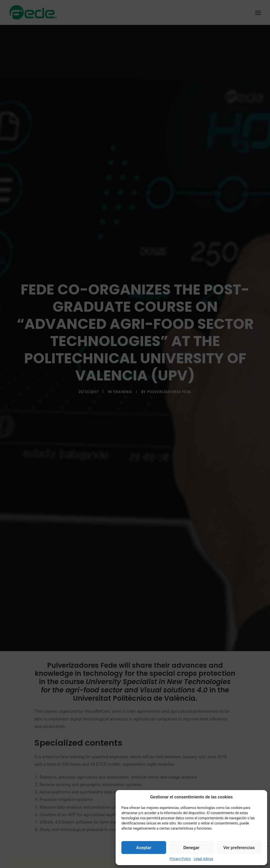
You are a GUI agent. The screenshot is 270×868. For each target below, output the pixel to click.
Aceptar (144, 848)
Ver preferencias (239, 848)
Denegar (191, 848)
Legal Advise (203, 859)
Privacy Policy (180, 859)
